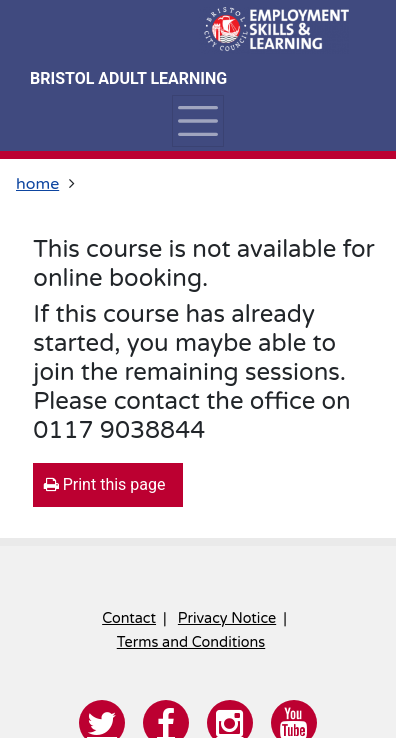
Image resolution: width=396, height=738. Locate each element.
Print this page (105, 484)
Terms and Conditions (191, 642)
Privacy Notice (227, 618)
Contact (129, 618)
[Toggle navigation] (198, 121)
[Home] (274, 30)
